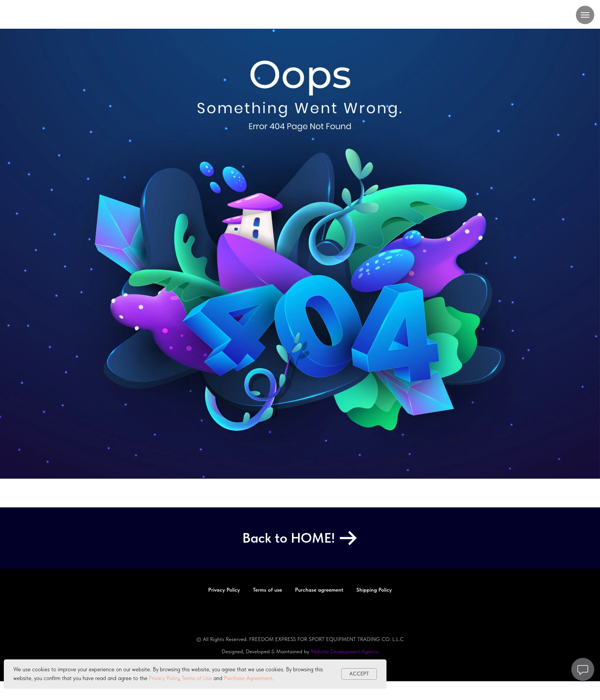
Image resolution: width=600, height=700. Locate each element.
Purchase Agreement (248, 678)
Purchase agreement (319, 590)
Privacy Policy (164, 678)
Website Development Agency (345, 651)
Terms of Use (197, 678)
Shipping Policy (374, 590)
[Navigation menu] (585, 15)
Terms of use (267, 590)
